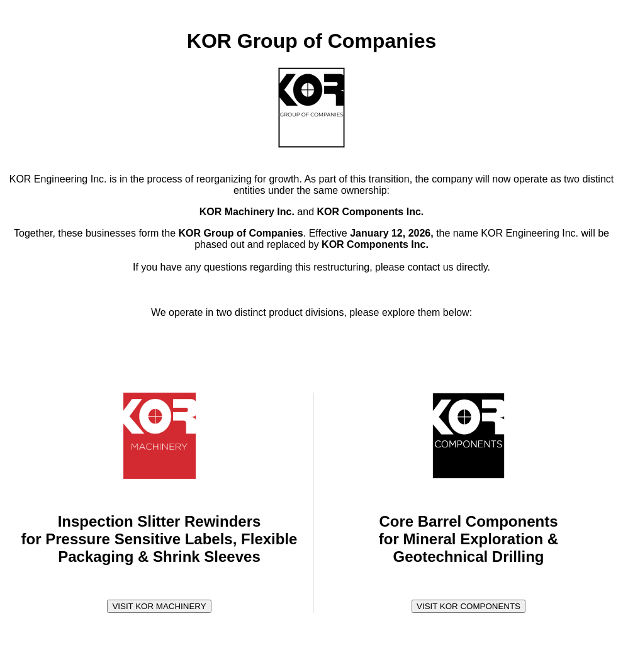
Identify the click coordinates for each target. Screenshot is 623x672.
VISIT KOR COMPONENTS (469, 606)
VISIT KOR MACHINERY (159, 606)
